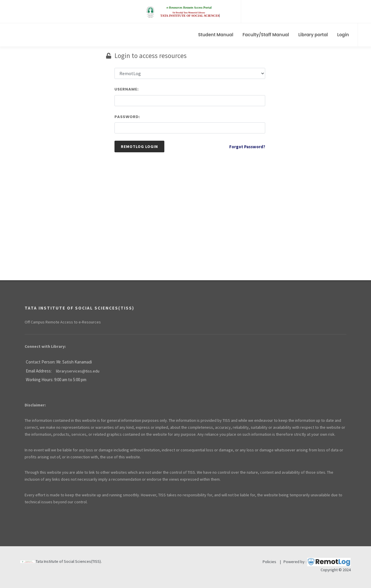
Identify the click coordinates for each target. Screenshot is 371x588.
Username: (127, 89)
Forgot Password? (247, 147)
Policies (269, 562)
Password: (127, 117)
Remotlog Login (139, 146)
